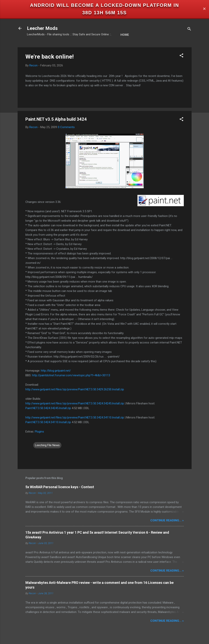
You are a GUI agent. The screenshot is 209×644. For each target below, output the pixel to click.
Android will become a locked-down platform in (105, 5)
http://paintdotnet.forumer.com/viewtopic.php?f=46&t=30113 (71, 375)
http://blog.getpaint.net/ (56, 371)
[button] (181, 56)
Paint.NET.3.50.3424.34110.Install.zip (48, 422)
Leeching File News (47, 445)
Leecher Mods (42, 28)
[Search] (189, 30)
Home (125, 35)
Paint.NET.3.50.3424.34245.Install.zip (48, 408)
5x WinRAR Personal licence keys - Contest (60, 487)
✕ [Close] (204, 9)
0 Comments (66, 127)
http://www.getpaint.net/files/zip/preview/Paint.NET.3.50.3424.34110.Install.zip (75, 417)
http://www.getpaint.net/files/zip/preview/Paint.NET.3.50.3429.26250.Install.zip (75, 389)
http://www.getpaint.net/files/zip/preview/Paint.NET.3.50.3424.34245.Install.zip (75, 403)
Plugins (39, 432)
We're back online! (50, 57)
